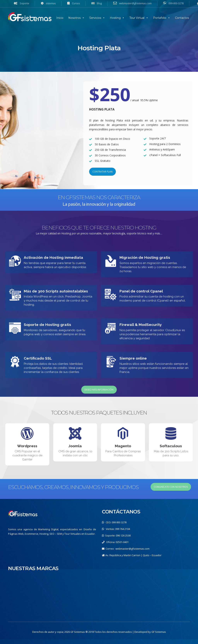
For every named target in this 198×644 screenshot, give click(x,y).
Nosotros (74, 18)
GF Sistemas (159, 632)
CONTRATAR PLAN (102, 177)
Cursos (76, 3)
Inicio (60, 18)
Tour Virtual (137, 18)
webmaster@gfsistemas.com (132, 549)
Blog (99, 3)
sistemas (51, 3)
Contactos (182, 18)
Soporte (24, 3)
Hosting (115, 18)
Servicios (95, 18)
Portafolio (160, 18)
